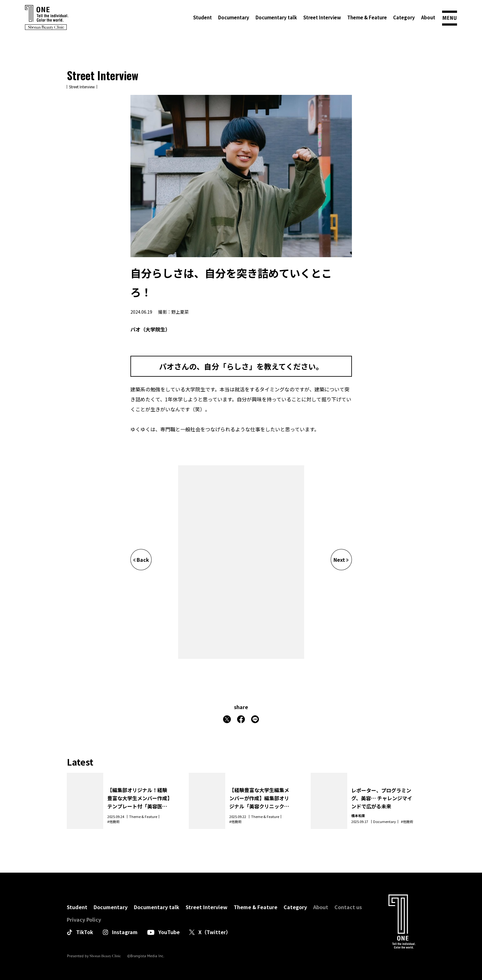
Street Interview (322, 17)
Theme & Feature (367, 17)
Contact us (348, 907)
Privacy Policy (84, 919)
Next (341, 560)
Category (404, 17)
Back (141, 560)
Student (202, 17)
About (428, 17)
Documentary (234, 17)
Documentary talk (276, 17)
